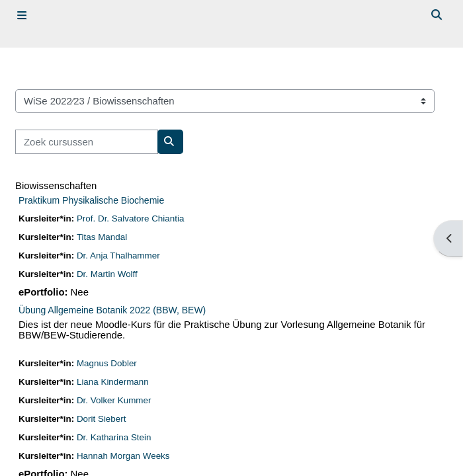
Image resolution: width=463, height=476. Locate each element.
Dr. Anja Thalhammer (118, 256)
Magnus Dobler (107, 363)
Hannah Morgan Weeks (123, 456)
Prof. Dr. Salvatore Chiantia (130, 218)
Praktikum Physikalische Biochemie (91, 200)
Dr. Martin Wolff (107, 274)
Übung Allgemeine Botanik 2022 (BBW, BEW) (112, 310)
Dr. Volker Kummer (114, 400)
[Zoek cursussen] (87, 141)
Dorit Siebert (102, 419)
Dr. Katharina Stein (114, 437)
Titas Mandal (102, 237)
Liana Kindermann (113, 382)
